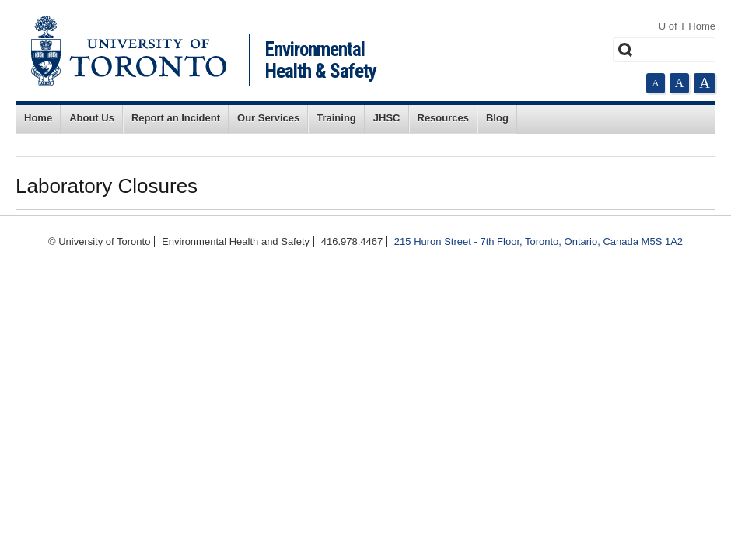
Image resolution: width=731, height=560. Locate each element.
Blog (497, 118)
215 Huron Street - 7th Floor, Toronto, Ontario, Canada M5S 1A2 (539, 241)
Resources (443, 118)
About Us (92, 118)
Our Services (268, 118)
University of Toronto (129, 51)
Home (38, 118)
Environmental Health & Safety (321, 60)
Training (336, 118)
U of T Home (687, 26)
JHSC (387, 118)
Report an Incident (176, 118)
